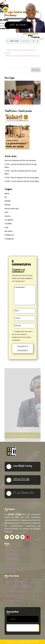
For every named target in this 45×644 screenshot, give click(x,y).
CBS (6, 197)
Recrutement (9, 231)
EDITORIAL (8, 201)
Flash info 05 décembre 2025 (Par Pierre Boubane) (20, 160)
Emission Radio (15, 601)
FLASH (6, 212)
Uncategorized (9, 239)
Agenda (7, 193)
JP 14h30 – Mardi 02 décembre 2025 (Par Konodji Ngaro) (22, 178)
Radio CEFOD (14, 559)
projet (6, 227)
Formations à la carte (19, 596)
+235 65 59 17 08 (21, 479)
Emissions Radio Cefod (12, 209)
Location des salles (17, 582)
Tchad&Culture (9, 235)
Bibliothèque (14, 554)
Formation (8, 216)
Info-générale (9, 220)
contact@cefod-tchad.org (22, 466)
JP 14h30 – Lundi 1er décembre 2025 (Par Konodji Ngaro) (22, 181)
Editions (12, 564)
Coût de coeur (18, 25)
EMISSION (7, 205)
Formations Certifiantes (20, 586)
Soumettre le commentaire (23, 348)
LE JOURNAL (8, 224)
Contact (12, 569)
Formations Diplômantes (20, 591)
